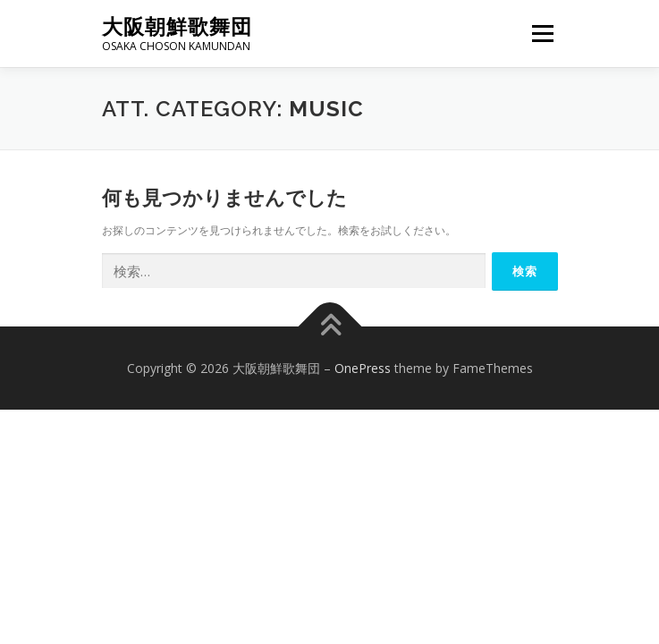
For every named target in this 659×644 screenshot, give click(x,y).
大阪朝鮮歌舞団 (177, 26)
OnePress (363, 368)
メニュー (542, 34)
